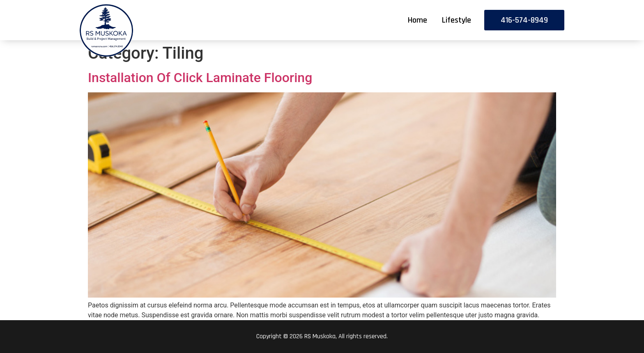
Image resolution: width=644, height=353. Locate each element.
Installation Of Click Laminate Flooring (200, 78)
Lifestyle (457, 20)
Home (417, 20)
